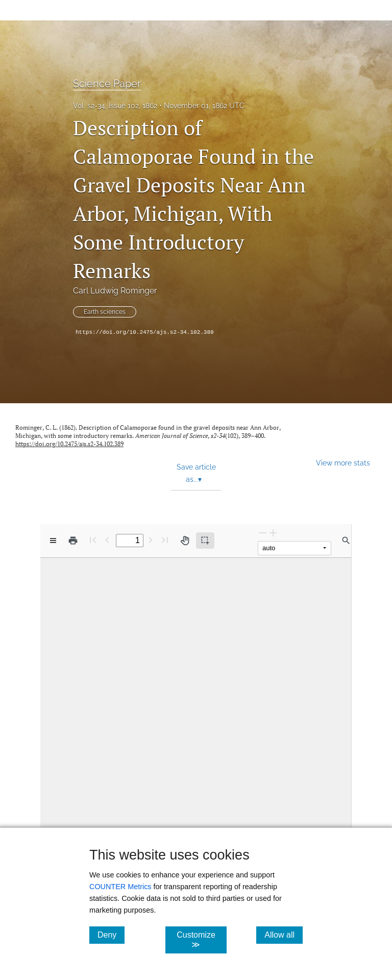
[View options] (53, 541)
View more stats (343, 463)
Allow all (284, 935)
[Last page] (165, 540)
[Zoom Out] (263, 533)
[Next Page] (151, 540)
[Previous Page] (107, 540)
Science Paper (107, 84)
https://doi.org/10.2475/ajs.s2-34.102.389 (145, 332)
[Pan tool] (185, 541)
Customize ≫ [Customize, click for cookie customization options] (201, 940)
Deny (111, 935)
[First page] (93, 540)
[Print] (73, 541)
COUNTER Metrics (120, 887)
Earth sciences (105, 312)
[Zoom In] (273, 533)
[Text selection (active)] (205, 541)
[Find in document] (346, 541)
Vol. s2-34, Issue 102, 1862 (115, 106)
